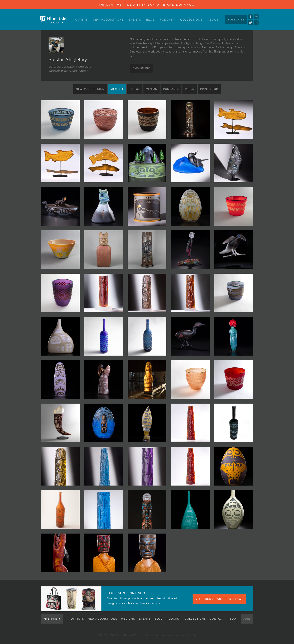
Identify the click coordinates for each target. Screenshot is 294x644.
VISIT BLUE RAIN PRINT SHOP (221, 599)
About (213, 20)
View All (116, 89)
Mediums (128, 619)
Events (136, 20)
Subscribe (236, 20)
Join (247, 619)
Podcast (168, 20)
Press (192, 89)
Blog (151, 20)
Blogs (134, 89)
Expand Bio (142, 68)
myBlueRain (52, 619)
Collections (191, 20)
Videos (151, 89)
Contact (217, 619)
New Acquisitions (109, 20)
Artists (82, 20)
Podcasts (172, 89)
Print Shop (212, 89)
